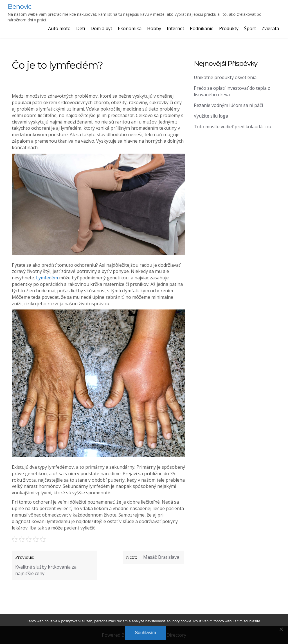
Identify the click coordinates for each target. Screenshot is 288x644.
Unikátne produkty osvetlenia (225, 77)
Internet (175, 28)
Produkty (229, 28)
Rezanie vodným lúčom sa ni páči (228, 105)
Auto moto (59, 28)
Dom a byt (101, 28)
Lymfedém (47, 278)
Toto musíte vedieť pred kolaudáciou (232, 127)
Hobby (154, 28)
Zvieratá (270, 28)
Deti (81, 28)
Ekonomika (130, 28)
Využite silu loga (211, 116)
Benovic (20, 6)
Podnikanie (202, 28)
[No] (281, 629)
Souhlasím (145, 633)
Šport (250, 28)
